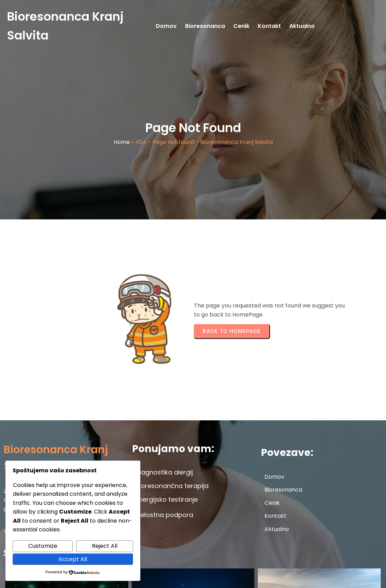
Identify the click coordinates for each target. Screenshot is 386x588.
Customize (43, 546)
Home (122, 147)
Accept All (73, 559)
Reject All (105, 546)
